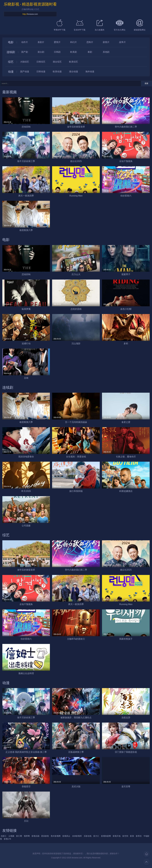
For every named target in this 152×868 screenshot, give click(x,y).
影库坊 (139, 836)
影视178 (7, 839)
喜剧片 (41, 42)
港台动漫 (74, 72)
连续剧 (11, 52)
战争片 (122, 42)
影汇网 (19, 836)
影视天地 (117, 836)
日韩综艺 (41, 62)
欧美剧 (74, 52)
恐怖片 (90, 42)
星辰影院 (45, 836)
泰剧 (90, 52)
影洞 (132, 836)
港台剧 (41, 52)
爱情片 (57, 42)
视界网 (27, 836)
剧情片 (106, 42)
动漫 (11, 72)
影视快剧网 (106, 836)
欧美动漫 (57, 72)
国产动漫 (25, 72)
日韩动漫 (41, 72)
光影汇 (4, 836)
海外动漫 (90, 72)
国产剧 (25, 52)
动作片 (25, 42)
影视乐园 (36, 836)
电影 (11, 42)
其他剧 (106, 52)
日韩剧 (57, 52)
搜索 (146, 83)
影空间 (125, 836)
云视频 (11, 836)
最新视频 (10, 92)
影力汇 (96, 836)
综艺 (11, 62)
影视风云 (66, 836)
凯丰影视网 (56, 836)
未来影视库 (77, 836)
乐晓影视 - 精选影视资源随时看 (30, 4)
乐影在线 (88, 836)
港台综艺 (57, 62)
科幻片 (74, 42)
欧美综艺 (74, 62)
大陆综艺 (25, 62)
